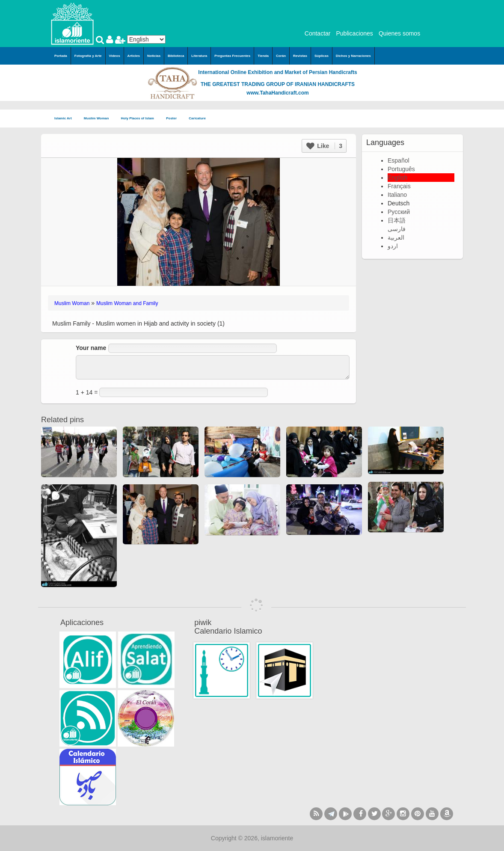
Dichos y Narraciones (353, 56)
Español (399, 160)
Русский (399, 212)
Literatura (199, 56)
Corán (281, 56)
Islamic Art (66, 119)
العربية (396, 237)
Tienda (263, 56)
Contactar (318, 33)
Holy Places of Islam (140, 119)
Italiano (397, 195)
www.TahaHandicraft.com (277, 93)
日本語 (397, 220)
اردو (393, 246)
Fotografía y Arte (88, 56)
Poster (174, 119)
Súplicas (322, 56)
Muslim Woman (99, 119)
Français (399, 186)
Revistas (300, 56)
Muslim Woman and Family (127, 303)
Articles (134, 56)
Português (401, 169)
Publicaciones (354, 33)
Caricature (197, 118)
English (397, 178)
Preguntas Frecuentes (232, 56)
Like (324, 146)
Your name (91, 348)
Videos (115, 56)
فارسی (397, 229)
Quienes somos (399, 33)
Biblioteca (176, 56)
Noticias (154, 56)
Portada (61, 56)
